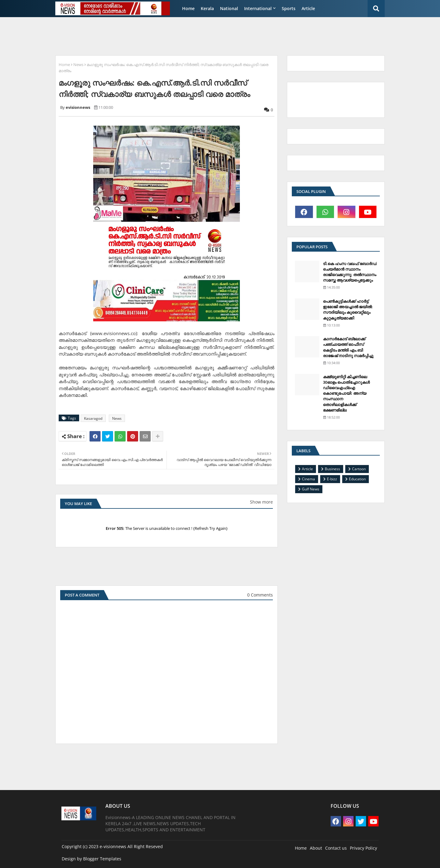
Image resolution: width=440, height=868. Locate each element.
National (229, 8)
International (258, 8)
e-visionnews (113, 846)
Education (357, 479)
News (78, 65)
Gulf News (311, 489)
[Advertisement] (200, 35)
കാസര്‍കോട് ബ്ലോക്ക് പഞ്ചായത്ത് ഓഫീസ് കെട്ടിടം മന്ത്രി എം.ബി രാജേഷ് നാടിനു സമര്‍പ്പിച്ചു (348, 347)
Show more (261, 502)
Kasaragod (93, 418)
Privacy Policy (363, 848)
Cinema (308, 479)
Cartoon (359, 469)
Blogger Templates (102, 859)
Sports (289, 8)
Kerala (207, 8)
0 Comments (260, 595)
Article (308, 8)
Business (332, 469)
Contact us (336, 848)
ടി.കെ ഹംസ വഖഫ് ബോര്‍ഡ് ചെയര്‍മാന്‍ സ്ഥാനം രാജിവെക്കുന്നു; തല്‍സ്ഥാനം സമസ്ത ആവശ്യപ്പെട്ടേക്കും (350, 272)
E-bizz (332, 479)
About (316, 848)
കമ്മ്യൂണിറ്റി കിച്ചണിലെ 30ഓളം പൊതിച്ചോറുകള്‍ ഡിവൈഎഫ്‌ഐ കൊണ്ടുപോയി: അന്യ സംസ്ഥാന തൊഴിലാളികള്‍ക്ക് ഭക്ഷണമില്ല (346, 393)
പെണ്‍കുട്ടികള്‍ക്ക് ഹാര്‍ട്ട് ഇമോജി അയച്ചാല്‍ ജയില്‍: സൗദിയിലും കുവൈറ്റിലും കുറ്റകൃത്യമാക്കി (348, 310)
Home (188, 8)
